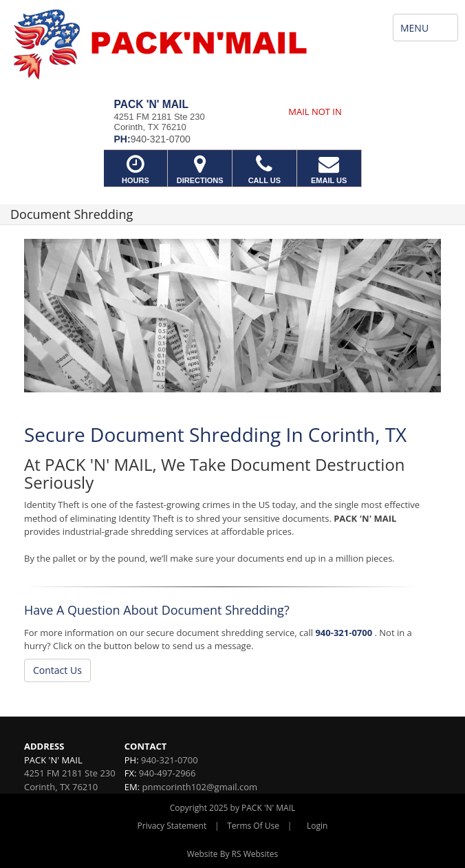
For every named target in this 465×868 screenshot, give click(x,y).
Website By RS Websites (233, 854)
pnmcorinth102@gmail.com (199, 787)
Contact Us (57, 670)
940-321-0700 (344, 633)
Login (317, 826)
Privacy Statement (172, 826)
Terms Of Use (253, 826)
